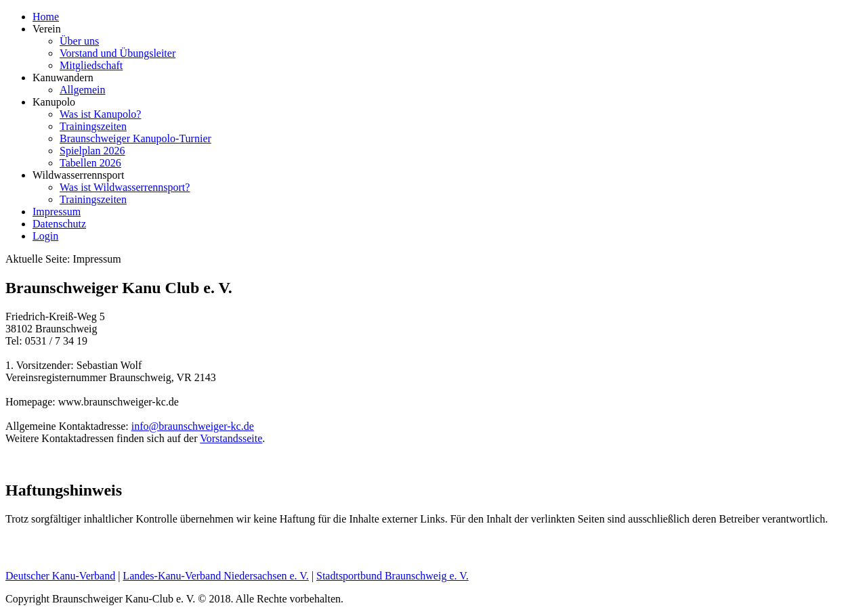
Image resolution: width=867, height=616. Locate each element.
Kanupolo (54, 102)
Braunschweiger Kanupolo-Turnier (135, 138)
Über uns (79, 41)
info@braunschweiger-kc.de (193, 426)
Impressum (57, 212)
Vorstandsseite (231, 438)
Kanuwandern (63, 78)
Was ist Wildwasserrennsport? (125, 187)
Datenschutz (59, 224)
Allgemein (83, 90)
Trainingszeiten (93, 126)
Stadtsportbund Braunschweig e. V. (393, 576)
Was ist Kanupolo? (100, 114)
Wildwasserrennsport (78, 175)
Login (45, 236)
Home (46, 17)
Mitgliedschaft (91, 65)
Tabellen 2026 (90, 163)
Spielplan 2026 (92, 151)
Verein (47, 29)
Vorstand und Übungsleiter (118, 53)
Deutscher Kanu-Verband (60, 576)
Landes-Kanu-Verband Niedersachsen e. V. (215, 576)
